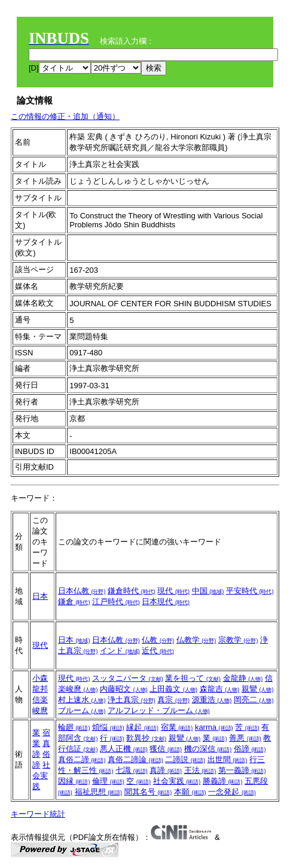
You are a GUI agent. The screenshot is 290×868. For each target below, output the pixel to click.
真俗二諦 (82, 759)
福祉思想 (99, 792)
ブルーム (82, 710)
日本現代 (166, 601)
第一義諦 (242, 770)
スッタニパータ (128, 678)
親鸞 (258, 689)
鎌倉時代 (132, 591)
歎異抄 (146, 738)
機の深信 (208, 749)
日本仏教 (82, 591)
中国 (208, 591)
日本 (40, 596)
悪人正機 (124, 749)
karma (214, 727)
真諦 (166, 770)
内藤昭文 (124, 689)
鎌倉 (74, 601)
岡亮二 (254, 700)
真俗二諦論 (135, 759)
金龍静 (243, 678)
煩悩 (108, 727)
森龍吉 (220, 689)
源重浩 (212, 700)
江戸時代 (116, 601)
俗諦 (250, 749)
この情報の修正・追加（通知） (65, 116)
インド (120, 651)
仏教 (158, 640)
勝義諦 (223, 781)
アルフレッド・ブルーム (159, 710)
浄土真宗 (132, 700)
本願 (190, 792)
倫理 (108, 781)
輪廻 (74, 727)
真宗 (173, 700)
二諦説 (185, 759)
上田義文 (173, 689)
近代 (158, 651)
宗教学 (238, 640)
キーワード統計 (38, 814)
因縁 (74, 781)
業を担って (193, 678)
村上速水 (82, 700)
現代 (173, 591)
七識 (132, 770)
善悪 (245, 738)
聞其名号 (148, 792)
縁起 (142, 727)
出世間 (228, 759)
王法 (200, 770)
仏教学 (196, 640)
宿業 (177, 727)
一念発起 (232, 792)
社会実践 (41, 776)
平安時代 (250, 591)
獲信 (166, 749)
